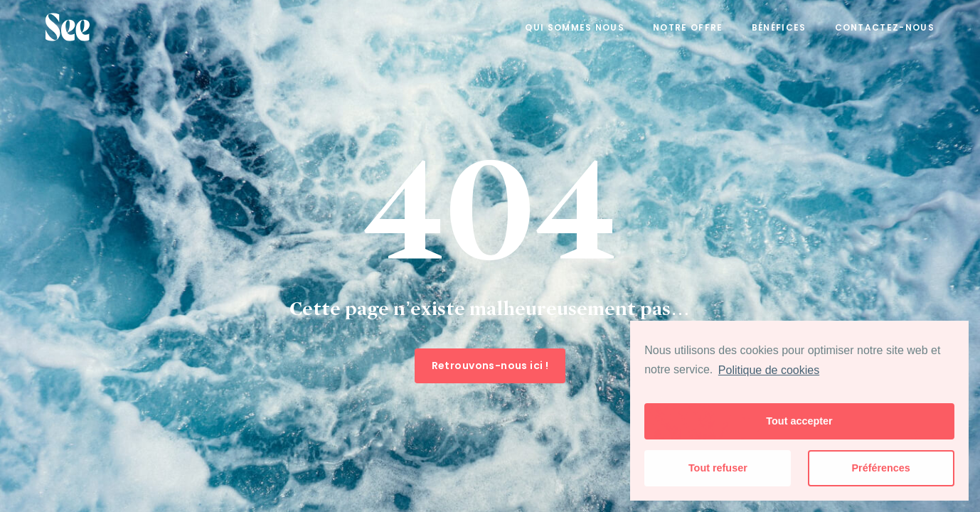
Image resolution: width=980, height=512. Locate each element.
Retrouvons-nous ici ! (490, 366)
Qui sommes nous (575, 27)
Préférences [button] (880, 468)
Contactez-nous (885, 27)
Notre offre (688, 27)
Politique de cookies (769, 370)
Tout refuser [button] (718, 468)
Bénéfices (779, 27)
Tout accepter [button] (799, 421)
